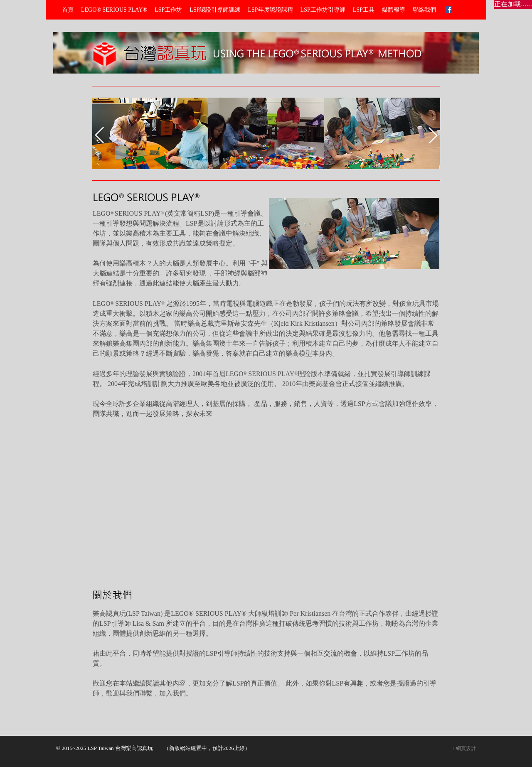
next (433, 135)
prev (99, 135)
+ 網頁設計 (464, 748)
